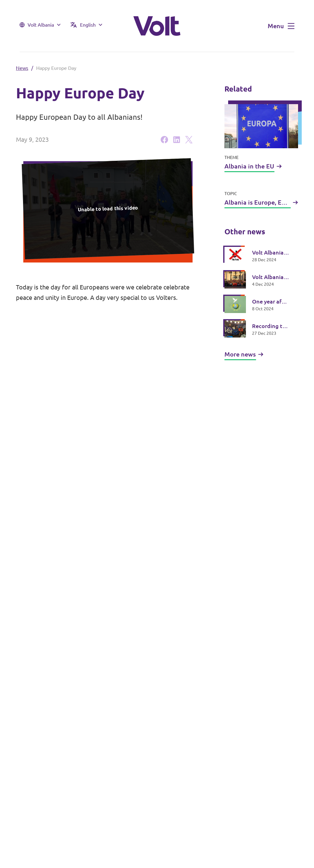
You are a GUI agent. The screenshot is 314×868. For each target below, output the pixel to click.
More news (244, 354)
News (22, 68)
